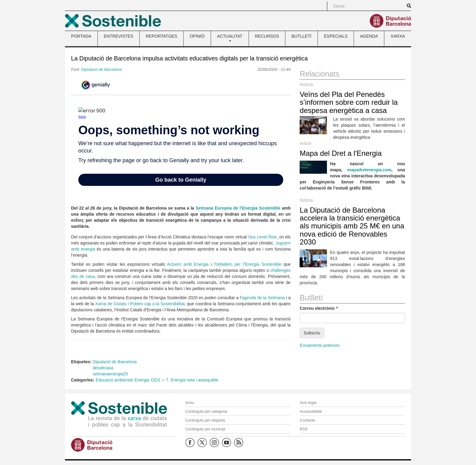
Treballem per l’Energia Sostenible (248, 264)
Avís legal (308, 403)
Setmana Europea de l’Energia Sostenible (238, 208)
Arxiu (190, 403)
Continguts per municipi (206, 429)
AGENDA (369, 36)
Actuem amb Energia (188, 264)
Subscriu (312, 333)
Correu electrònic (319, 308)
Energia (142, 380)
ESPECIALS (336, 36)
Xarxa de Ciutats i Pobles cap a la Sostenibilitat (140, 304)
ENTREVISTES (119, 36)
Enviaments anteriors (320, 345)
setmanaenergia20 (110, 374)
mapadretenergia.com (369, 170)
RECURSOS (267, 36)
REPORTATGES (161, 36)
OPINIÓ (197, 36)
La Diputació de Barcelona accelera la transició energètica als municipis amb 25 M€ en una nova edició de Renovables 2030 (352, 226)
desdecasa (103, 368)
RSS (304, 429)
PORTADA (81, 36)
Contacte (307, 420)
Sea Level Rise (262, 237)
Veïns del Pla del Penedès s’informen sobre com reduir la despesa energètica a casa (349, 102)
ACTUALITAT (230, 38)
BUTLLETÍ (301, 36)
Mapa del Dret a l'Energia (341, 153)
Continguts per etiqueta (205, 420)
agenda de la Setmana (263, 298)
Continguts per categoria (206, 412)
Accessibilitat (311, 412)
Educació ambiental (114, 380)
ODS (155, 380)
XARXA (398, 36)
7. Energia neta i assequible (192, 380)
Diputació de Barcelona (101, 69)
